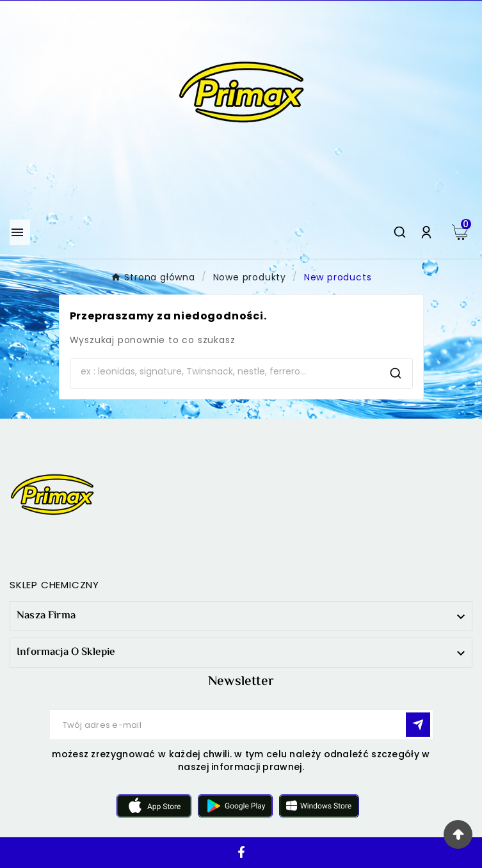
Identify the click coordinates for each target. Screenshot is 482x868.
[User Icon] (426, 232)
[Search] (225, 372)
